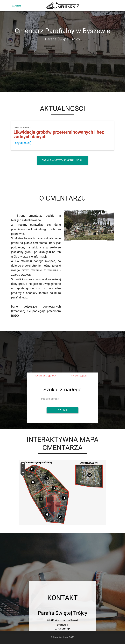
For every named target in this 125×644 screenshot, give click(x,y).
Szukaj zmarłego (46, 376)
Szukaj (62, 410)
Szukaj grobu (79, 376)
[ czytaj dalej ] (22, 143)
